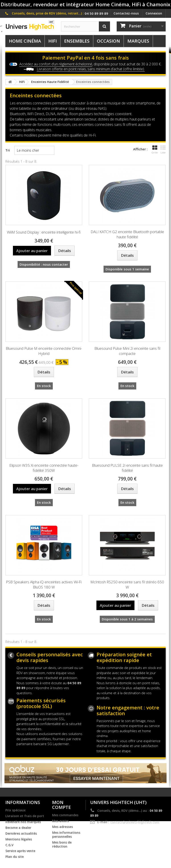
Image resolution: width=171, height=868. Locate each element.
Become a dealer (18, 828)
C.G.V (9, 845)
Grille (155, 150)
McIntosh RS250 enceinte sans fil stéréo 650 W (127, 584)
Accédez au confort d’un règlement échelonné (56, 64)
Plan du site (14, 857)
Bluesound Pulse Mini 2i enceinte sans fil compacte (127, 351)
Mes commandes (65, 815)
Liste (163, 150)
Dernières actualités (21, 833)
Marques (138, 41)
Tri (8, 150)
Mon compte (61, 805)
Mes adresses (62, 827)
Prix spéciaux (15, 810)
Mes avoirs (60, 821)
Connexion (154, 13)
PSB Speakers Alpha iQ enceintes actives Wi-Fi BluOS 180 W (44, 584)
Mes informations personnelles (66, 835)
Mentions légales (19, 839)
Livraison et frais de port (25, 816)
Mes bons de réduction (62, 844)
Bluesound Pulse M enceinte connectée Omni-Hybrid (44, 351)
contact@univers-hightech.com (134, 822)
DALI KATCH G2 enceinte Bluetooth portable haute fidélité (127, 234)
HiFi (53, 41)
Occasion (108, 41)
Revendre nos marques (23, 822)
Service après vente (20, 851)
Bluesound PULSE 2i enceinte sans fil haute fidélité (127, 468)
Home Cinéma (25, 41)
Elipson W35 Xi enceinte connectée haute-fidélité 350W (44, 468)
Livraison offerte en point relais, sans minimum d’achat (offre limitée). (91, 69)
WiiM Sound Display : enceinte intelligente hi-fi (44, 232)
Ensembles (77, 41)
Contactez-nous (126, 13)
